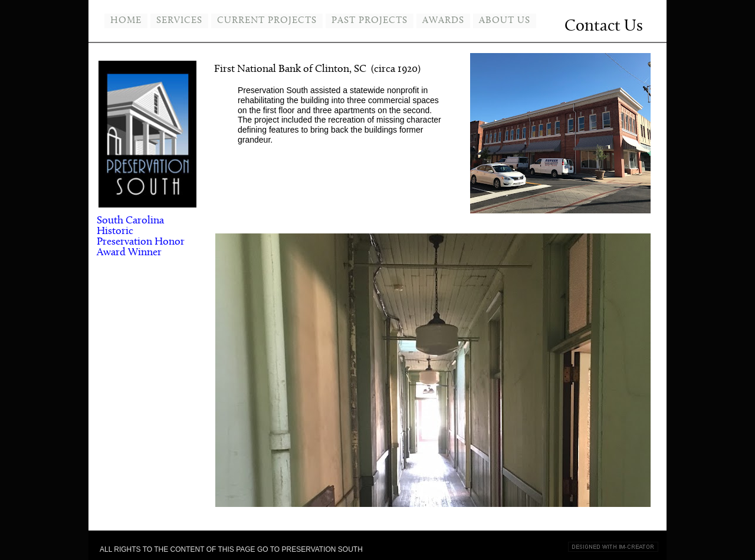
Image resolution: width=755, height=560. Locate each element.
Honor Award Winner (141, 247)
